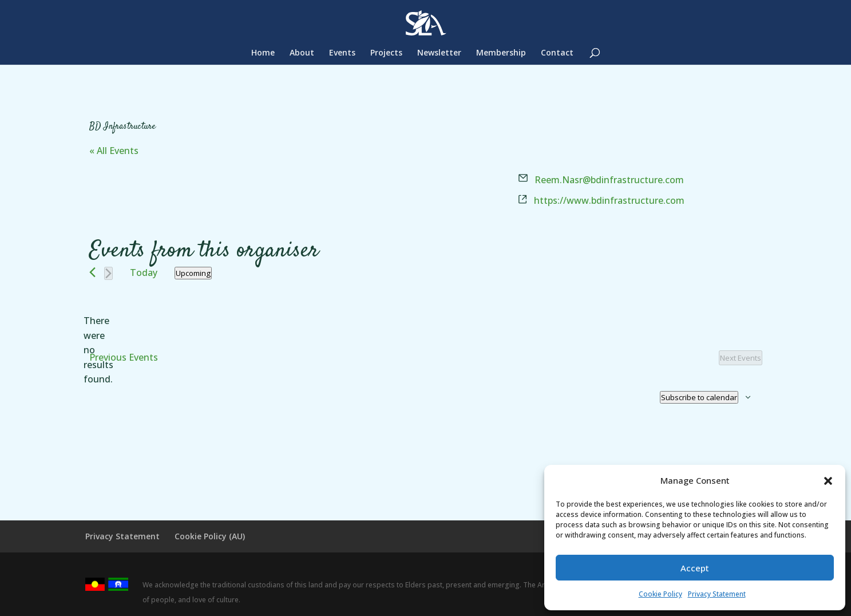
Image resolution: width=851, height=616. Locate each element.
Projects (386, 53)
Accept (695, 568)
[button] (828, 481)
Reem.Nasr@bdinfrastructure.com (609, 180)
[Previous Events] (92, 272)
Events (342, 53)
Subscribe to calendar (699, 397)
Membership (501, 53)
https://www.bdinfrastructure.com (609, 200)
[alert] (98, 350)
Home (263, 53)
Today (144, 273)
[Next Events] (108, 273)
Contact (557, 53)
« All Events (114, 151)
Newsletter (439, 53)
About (302, 53)
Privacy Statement (717, 594)
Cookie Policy (660, 594)
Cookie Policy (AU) (210, 536)
